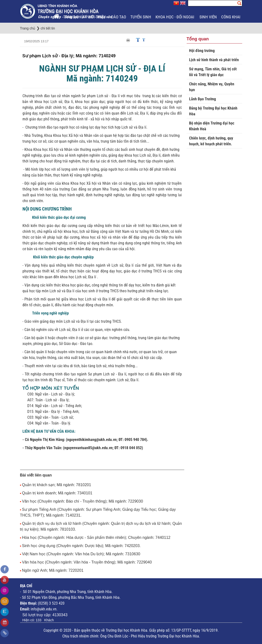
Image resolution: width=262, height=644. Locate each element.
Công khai (231, 17)
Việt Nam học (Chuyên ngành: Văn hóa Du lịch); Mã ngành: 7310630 (81, 554)
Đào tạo (119, 17)
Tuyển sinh (141, 17)
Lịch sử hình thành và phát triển (214, 60)
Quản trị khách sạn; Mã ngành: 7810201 (57, 485)
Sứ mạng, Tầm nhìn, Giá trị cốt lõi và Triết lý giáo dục (213, 72)
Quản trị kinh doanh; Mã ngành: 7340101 (57, 493)
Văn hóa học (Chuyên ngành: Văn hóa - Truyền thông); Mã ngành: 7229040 (87, 562)
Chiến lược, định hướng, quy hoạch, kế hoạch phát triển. (211, 141)
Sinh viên (208, 17)
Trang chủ (73, 17)
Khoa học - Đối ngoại (175, 17)
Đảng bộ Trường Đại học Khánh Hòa (213, 111)
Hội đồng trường (202, 51)
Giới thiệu (97, 17)
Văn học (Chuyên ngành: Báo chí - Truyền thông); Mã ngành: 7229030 (82, 501)
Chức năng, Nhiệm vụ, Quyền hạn (212, 87)
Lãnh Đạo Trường (202, 99)
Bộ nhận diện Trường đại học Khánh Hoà (212, 126)
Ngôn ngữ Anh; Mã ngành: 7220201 (53, 570)
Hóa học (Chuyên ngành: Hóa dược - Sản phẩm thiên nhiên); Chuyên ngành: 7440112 (96, 538)
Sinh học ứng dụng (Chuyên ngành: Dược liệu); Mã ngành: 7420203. (81, 546)
